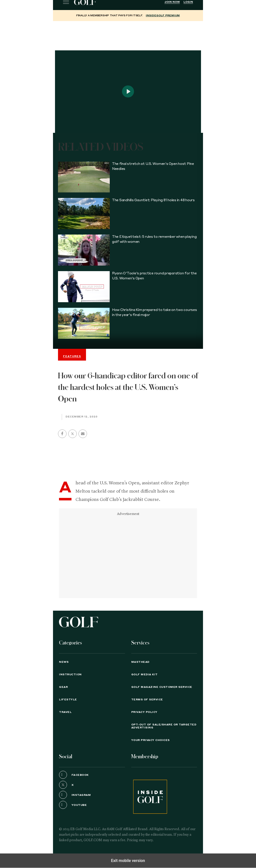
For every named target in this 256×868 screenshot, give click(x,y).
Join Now (172, 2)
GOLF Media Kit (144, 675)
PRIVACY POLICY (144, 712)
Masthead (140, 662)
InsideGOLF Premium (163, 16)
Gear (63, 687)
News (64, 662)
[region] (128, 34)
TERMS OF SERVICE (147, 700)
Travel (65, 712)
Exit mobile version (128, 861)
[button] (72, 434)
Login (188, 2)
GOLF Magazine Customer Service (162, 687)
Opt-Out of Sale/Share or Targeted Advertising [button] (164, 726)
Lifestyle (68, 700)
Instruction (70, 675)
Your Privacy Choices (150, 740)
